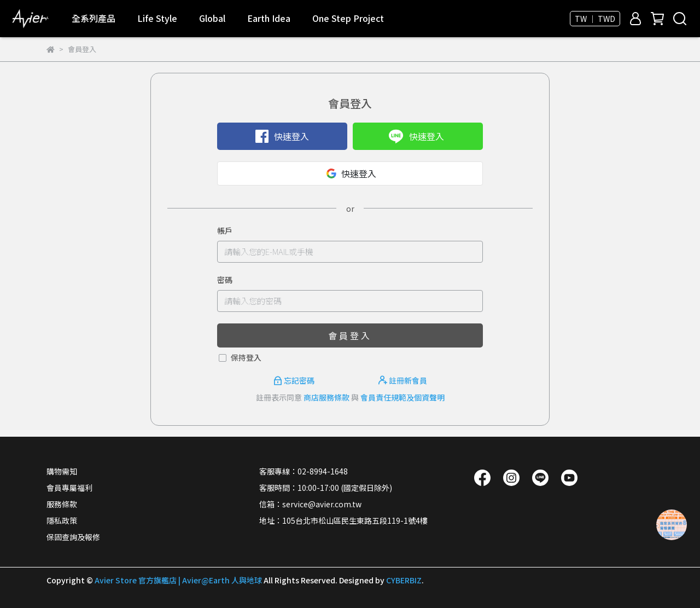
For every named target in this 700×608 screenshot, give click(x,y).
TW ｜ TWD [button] (595, 19)
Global (212, 18)
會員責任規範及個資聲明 (402, 397)
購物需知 (62, 471)
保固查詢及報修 (73, 537)
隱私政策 (62, 520)
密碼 (225, 280)
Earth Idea (269, 18)
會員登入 (350, 335)
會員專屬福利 (69, 488)
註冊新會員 (403, 380)
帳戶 (225, 230)
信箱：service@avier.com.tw (310, 504)
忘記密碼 (295, 380)
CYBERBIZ (404, 580)
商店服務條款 (326, 397)
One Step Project (348, 18)
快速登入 (282, 136)
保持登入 (246, 357)
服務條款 (62, 504)
